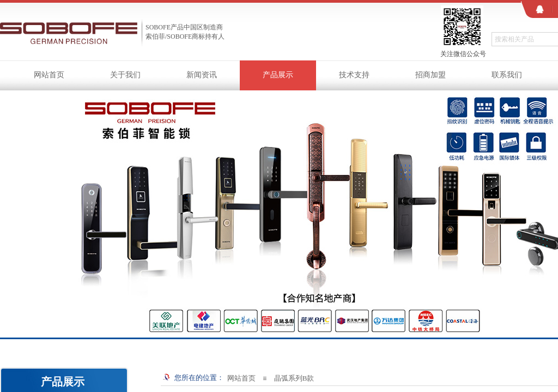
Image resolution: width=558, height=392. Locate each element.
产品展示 (278, 75)
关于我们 (125, 75)
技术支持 (354, 75)
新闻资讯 (202, 75)
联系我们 (507, 75)
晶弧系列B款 (294, 378)
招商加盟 (430, 75)
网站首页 (49, 75)
